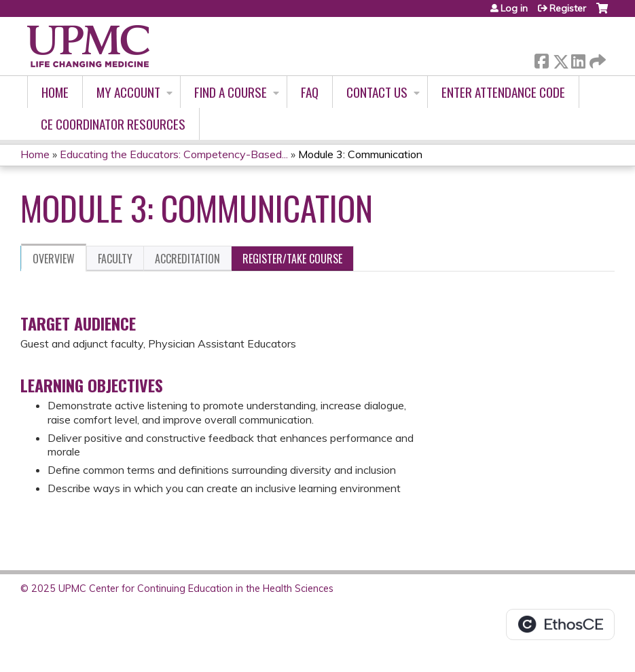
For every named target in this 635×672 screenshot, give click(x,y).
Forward (596, 59)
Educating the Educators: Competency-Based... (174, 154)
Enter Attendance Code (503, 92)
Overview (54, 259)
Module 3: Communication (360, 154)
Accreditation (187, 259)
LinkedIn (578, 59)
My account (128, 92)
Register (568, 8)
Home (55, 92)
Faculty (115, 259)
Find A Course (231, 92)
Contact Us (377, 92)
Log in (514, 8)
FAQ (310, 92)
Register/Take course (292, 259)
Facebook (541, 59)
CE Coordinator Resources (113, 124)
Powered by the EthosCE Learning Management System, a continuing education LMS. (560, 624)
